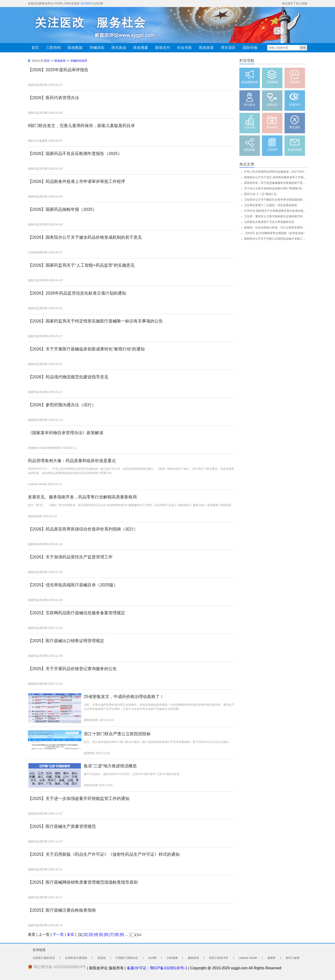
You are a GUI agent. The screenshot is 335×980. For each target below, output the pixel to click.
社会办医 (184, 48)
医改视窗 (141, 48)
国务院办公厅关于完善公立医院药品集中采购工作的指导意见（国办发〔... (276, 239)
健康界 (271, 958)
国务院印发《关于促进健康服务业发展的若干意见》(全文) (276, 183)
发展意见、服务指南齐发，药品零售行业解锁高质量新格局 (82, 497)
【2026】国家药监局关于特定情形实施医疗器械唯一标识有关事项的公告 (95, 321)
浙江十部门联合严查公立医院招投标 (117, 734)
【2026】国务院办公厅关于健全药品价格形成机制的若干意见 (85, 237)
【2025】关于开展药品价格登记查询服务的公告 (72, 669)
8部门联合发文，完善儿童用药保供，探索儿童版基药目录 (81, 126)
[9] (122, 935)
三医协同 (53, 48)
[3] (91, 935)
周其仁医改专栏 (219, 958)
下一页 (58, 935)
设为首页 (288, 3)
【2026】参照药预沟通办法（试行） (62, 405)
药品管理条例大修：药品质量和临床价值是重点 (72, 461)
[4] (96, 935)
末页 (70, 935)
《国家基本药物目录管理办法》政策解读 (66, 433)
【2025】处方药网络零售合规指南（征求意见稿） (275, 233)
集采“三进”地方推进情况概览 (110, 766)
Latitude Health (248, 958)
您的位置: (38, 61)
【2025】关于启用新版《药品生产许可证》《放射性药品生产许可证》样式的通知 (104, 854)
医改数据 (75, 48)
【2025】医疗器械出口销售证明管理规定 (66, 641)
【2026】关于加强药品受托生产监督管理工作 (70, 557)
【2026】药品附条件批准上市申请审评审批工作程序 (77, 181)
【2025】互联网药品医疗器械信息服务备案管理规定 (77, 613)
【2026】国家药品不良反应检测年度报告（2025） (75, 154)
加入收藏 (301, 3)
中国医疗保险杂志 (127, 958)
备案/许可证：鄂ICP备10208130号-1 (157, 968)
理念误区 (228, 48)
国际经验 (250, 48)
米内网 (152, 958)
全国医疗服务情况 (44, 958)
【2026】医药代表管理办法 (54, 98)
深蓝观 (101, 958)
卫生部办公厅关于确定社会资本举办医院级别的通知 (276, 200)
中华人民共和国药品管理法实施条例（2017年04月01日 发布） (276, 172)
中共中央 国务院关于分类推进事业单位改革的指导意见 (276, 211)
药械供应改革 (79, 61)
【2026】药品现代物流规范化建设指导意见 (68, 377)
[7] (111, 935)
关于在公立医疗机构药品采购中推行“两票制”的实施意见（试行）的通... (276, 188)
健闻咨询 (193, 958)
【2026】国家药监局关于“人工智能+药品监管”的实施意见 (81, 265)
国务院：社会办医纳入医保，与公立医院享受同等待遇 (276, 228)
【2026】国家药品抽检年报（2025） (62, 209)
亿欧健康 (172, 958)
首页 (35, 48)
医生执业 (119, 48)
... (126, 935)
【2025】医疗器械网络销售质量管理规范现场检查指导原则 (83, 882)
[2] (86, 935)
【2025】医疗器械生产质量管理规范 (62, 826)
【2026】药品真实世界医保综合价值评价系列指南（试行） (83, 529)
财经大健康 (293, 958)
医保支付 (163, 48)
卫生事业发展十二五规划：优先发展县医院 (271, 205)
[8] (117, 935)
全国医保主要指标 (76, 958)
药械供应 (97, 48)
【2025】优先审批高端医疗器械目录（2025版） (73, 585)
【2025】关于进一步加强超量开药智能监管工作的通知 (79, 799)
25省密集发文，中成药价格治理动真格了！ (124, 697)
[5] (101, 935)
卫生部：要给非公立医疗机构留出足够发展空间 (273, 216)
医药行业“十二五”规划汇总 (260, 194)
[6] (106, 935)
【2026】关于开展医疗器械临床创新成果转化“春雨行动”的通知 (86, 349)
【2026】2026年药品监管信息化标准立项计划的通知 (77, 293)
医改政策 (206, 48)
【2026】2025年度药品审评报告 (58, 70)
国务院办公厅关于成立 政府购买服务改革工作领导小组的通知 (276, 177)
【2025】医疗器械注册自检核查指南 (62, 910)
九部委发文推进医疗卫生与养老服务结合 (269, 222)
